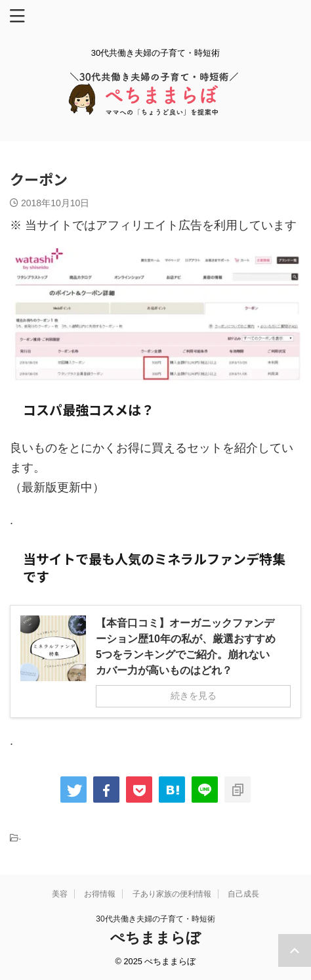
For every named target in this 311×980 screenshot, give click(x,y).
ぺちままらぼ (155, 938)
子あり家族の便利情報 (172, 894)
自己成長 (243, 894)
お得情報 (100, 894)
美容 (60, 894)
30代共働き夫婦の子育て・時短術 (155, 919)
